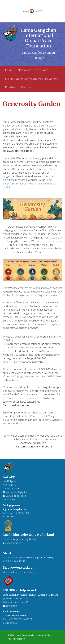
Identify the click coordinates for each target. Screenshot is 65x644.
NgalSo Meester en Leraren (33, 70)
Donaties (10, 87)
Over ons (26, 87)
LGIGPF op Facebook (15, 496)
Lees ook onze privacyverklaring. (20, 572)
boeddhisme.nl (12, 543)
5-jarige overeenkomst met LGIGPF (34, 376)
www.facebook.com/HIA (15, 602)
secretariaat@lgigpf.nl (17, 492)
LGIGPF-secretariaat (36, 416)
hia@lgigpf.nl (12, 606)
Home (9, 70)
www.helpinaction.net (15, 599)
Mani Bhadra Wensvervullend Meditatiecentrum (32, 79)
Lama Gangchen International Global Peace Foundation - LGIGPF (31, 184)
